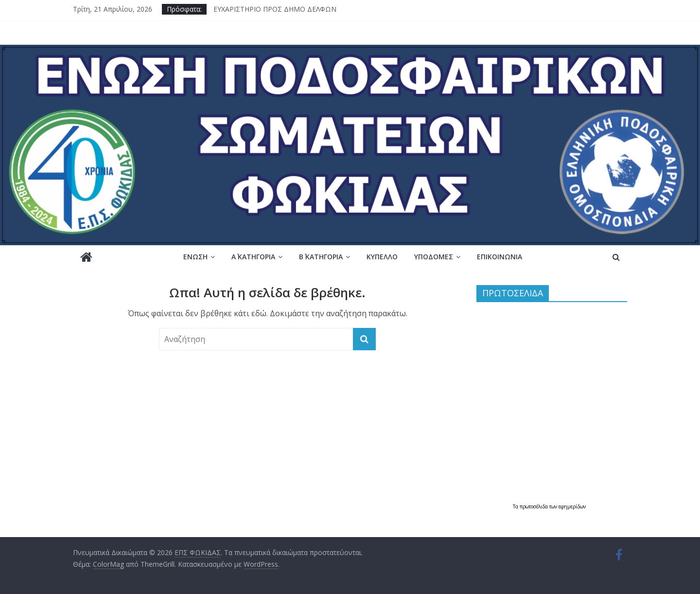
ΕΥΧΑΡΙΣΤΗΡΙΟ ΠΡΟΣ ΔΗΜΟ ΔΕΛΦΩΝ (275, 9)
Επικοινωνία (499, 257)
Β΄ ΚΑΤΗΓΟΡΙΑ (321, 257)
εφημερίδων (572, 506)
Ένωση (195, 257)
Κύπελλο (382, 257)
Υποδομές (434, 257)
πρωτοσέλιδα (534, 506)
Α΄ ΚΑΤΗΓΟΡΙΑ (253, 257)
